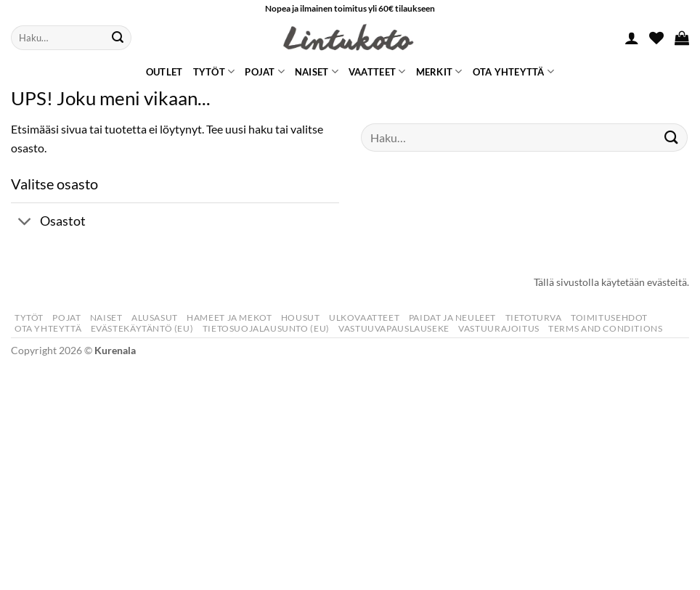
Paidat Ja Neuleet (452, 317)
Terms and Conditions (605, 328)
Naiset (317, 71)
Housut (301, 317)
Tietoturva (534, 317)
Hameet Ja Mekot (229, 317)
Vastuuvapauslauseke (394, 328)
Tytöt (214, 71)
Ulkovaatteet (364, 317)
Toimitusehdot (609, 317)
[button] (632, 38)
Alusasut (155, 317)
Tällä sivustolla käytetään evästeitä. (611, 282)
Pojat (265, 71)
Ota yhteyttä (514, 71)
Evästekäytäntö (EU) (142, 328)
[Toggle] (25, 222)
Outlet (164, 72)
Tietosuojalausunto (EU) (266, 328)
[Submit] (118, 38)
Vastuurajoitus (499, 328)
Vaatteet (377, 71)
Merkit (439, 71)
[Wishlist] (656, 38)
